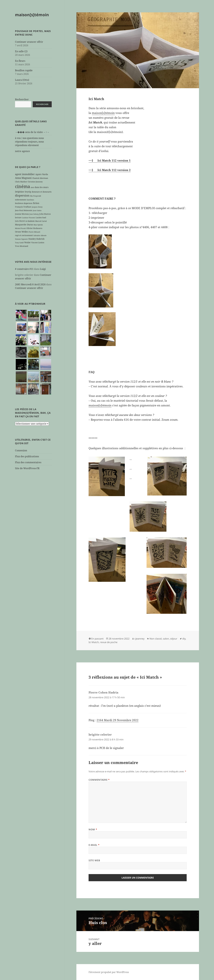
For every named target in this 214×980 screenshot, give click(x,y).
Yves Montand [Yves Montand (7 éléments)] (22, 246)
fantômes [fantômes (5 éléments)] (30, 200)
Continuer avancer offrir (29, 42)
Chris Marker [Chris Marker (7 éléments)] (21, 182)
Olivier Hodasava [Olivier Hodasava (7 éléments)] (34, 228)
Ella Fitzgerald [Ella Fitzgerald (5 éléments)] (35, 196)
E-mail (94, 845)
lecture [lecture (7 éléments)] (18, 217)
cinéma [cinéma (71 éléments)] (23, 186)
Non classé (156, 639)
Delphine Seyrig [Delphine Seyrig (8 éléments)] (23, 192)
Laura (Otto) (22, 80)
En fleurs (20, 61)
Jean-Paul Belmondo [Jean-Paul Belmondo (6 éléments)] (24, 210)
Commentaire (99, 780)
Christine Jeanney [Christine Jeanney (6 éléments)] (35, 182)
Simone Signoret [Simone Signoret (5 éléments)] (21, 239)
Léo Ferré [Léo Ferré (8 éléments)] (20, 221)
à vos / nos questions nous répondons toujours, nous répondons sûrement (29, 142)
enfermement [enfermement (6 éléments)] (21, 200)
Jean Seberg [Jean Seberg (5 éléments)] (34, 214)
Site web (94, 860)
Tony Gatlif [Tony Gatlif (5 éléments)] (19, 243)
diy (184, 639)
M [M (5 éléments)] (26, 221)
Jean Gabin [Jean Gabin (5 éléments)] (37, 210)
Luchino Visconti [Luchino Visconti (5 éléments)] (29, 218)
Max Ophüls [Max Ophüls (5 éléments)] (38, 225)
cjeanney (139, 639)
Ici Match (94, 642)
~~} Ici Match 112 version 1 (110, 161)
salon (166, 639)
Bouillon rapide (24, 70)
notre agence (22, 151)
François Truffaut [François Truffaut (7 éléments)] (23, 207)
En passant (97, 639)
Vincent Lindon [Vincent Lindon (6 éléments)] (38, 242)
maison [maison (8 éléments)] (31, 221)
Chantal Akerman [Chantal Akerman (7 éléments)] (40, 178)
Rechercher (22, 99)
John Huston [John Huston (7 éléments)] (45, 214)
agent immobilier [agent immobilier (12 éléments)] (25, 174)
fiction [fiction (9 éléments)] (36, 203)
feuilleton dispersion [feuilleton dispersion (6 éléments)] (24, 203)
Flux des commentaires (28, 462)
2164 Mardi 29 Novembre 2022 (118, 720)
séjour (174, 639)
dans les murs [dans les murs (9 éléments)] (42, 187)
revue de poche (109, 642)
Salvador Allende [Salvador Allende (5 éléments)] (40, 235)
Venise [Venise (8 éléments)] (27, 242)
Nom (93, 829)
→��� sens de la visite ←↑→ (32, 132)
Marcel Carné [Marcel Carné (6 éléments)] (41, 221)
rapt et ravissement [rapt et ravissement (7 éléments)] (24, 235)
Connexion (21, 450)
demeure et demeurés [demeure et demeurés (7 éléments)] (42, 192)
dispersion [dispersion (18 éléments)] (22, 195)
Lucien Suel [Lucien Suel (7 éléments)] (41, 217)
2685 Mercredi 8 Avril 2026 (30, 284)
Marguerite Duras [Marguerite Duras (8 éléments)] (24, 225)
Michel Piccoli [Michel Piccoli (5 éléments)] (20, 228)
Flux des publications (27, 456)
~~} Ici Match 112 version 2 (110, 170)
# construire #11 (24, 269)
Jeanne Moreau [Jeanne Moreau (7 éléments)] (22, 214)
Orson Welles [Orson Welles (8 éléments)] (22, 232)
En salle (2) (21, 51)
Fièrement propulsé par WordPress (109, 972)
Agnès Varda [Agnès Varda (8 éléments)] (42, 174)
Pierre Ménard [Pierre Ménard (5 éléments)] (34, 232)
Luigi (43, 269)
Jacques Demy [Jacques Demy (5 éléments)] (37, 207)
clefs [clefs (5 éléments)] (32, 187)
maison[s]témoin (32, 15)
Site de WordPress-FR (27, 468)
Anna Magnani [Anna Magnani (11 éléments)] (23, 178)
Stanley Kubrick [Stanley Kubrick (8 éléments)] (36, 239)
